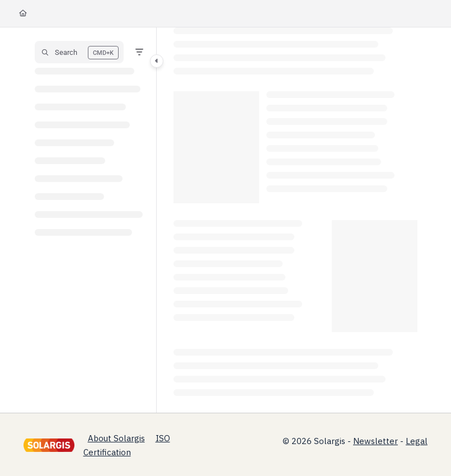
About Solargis (116, 438)
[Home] (23, 14)
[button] (79, 52)
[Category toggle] (157, 61)
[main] (295, 220)
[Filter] (139, 52)
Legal (417, 441)
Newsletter (375, 441)
